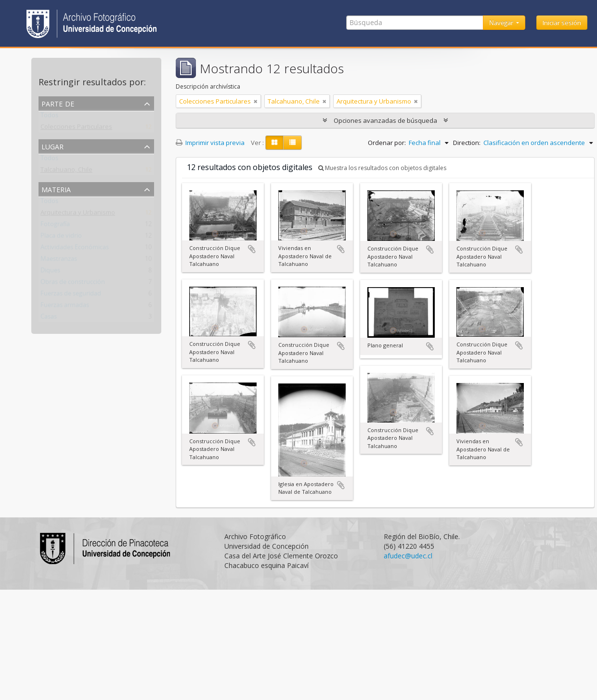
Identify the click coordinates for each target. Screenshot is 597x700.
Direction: (467, 143)
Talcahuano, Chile (66, 172)
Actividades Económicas (75, 249)
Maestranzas (59, 261)
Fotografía (55, 226)
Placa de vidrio (61, 238)
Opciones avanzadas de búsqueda (385, 120)
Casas (49, 318)
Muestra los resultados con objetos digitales (382, 168)
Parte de (58, 103)
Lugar (52, 146)
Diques (50, 272)
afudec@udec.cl (408, 556)
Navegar (502, 23)
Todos (49, 117)
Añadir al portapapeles (252, 249)
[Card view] (274, 143)
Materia (56, 189)
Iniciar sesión (562, 23)
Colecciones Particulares (76, 129)
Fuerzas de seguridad (71, 295)
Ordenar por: (387, 143)
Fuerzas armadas (65, 307)
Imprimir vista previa (210, 143)
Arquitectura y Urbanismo (78, 214)
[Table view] (292, 143)
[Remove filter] (256, 101)
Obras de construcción (73, 284)
